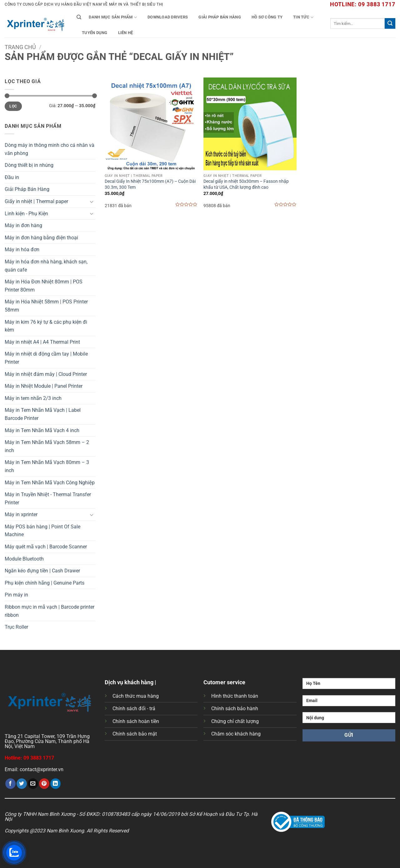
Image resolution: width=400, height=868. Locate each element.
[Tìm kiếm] (79, 17)
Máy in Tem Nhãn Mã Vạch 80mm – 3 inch (47, 466)
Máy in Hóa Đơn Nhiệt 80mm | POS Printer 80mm (44, 286)
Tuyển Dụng (95, 33)
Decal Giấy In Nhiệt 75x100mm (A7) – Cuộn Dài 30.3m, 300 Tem (150, 184)
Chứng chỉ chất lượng (235, 721)
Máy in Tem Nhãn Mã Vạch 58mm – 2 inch (47, 446)
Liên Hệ (126, 33)
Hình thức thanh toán (235, 696)
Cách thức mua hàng (136, 696)
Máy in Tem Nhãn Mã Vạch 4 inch (42, 430)
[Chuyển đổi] (92, 202)
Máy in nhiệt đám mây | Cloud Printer (46, 374)
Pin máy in (16, 595)
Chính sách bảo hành (235, 708)
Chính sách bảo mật (135, 734)
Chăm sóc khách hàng (236, 734)
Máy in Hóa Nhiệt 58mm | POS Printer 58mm (46, 306)
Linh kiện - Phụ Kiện (26, 214)
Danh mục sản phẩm (113, 17)
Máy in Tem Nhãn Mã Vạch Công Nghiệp (50, 483)
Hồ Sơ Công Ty (267, 17)
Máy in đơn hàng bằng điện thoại (41, 238)
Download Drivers (168, 17)
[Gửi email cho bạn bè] (33, 784)
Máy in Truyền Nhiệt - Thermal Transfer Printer (48, 499)
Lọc (13, 106)
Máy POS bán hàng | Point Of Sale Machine (42, 531)
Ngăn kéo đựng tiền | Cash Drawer (42, 571)
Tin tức (303, 17)
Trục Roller (16, 627)
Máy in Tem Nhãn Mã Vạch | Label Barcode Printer (43, 414)
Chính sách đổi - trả (134, 708)
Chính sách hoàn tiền (136, 721)
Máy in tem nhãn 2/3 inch (33, 398)
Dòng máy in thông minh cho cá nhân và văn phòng (50, 149)
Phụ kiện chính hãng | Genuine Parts (45, 583)
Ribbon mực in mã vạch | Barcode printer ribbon (50, 611)
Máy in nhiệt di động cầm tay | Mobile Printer (46, 358)
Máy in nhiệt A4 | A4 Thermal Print (42, 342)
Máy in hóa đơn (22, 249)
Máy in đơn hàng (23, 225)
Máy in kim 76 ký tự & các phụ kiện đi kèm (46, 326)
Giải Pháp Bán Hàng (220, 17)
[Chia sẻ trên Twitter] (22, 784)
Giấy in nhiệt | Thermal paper (36, 201)
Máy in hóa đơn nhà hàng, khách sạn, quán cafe (46, 266)
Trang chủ (20, 47)
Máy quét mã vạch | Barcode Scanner (46, 547)
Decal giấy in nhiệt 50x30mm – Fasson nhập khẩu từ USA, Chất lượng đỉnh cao (246, 184)
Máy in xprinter (21, 514)
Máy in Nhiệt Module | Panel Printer (44, 386)
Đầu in (12, 177)
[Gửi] (390, 23)
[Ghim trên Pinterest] (44, 784)
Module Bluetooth (24, 559)
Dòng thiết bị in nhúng (29, 165)
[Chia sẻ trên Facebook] (10, 784)
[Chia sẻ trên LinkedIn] (55, 784)
